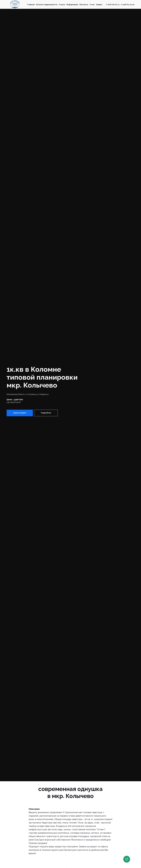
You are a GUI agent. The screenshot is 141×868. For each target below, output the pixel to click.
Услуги (62, 5)
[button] (20, 413)
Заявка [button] (99, 5)
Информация (72, 5)
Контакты (84, 5)
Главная (31, 5)
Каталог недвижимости (47, 5)
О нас (92, 5)
